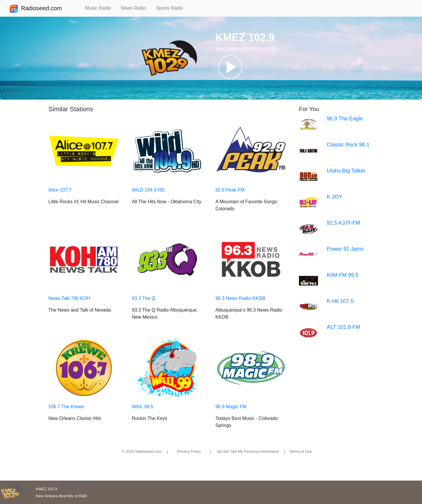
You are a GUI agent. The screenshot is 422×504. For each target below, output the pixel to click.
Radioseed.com (41, 9)
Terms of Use (301, 451)
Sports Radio (172, 8)
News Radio (136, 8)
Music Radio (101, 8)
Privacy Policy (189, 451)
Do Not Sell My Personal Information (248, 451)
